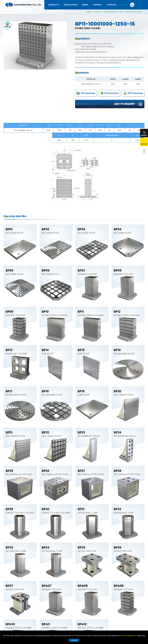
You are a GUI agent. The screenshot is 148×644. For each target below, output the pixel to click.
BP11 (121, 12)
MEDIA (85, 5)
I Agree (74, 640)
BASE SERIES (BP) (111, 12)
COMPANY (111, 5)
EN (123, 5)
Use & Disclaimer (129, 636)
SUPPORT (97, 5)
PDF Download (135, 95)
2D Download (88, 94)
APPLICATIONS (71, 5)
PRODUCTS (54, 5)
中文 (126, 5)
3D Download (111, 94)
